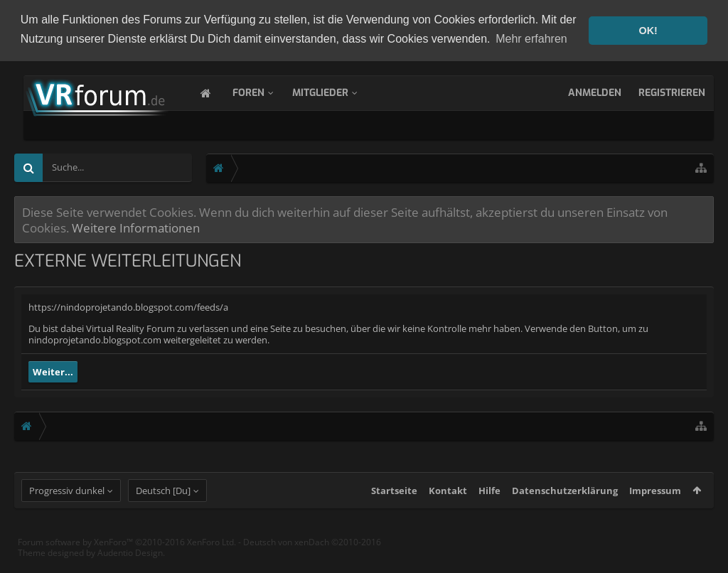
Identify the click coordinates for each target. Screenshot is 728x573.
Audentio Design (130, 565)
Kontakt (448, 503)
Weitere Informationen (136, 226)
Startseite (394, 503)
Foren (263, 91)
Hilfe (489, 503)
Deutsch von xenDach (312, 554)
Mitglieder (334, 91)
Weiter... (53, 370)
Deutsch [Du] (163, 503)
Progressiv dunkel (67, 503)
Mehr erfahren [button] (531, 39)
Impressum (655, 503)
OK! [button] (648, 31)
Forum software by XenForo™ (127, 554)
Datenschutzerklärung (565, 503)
